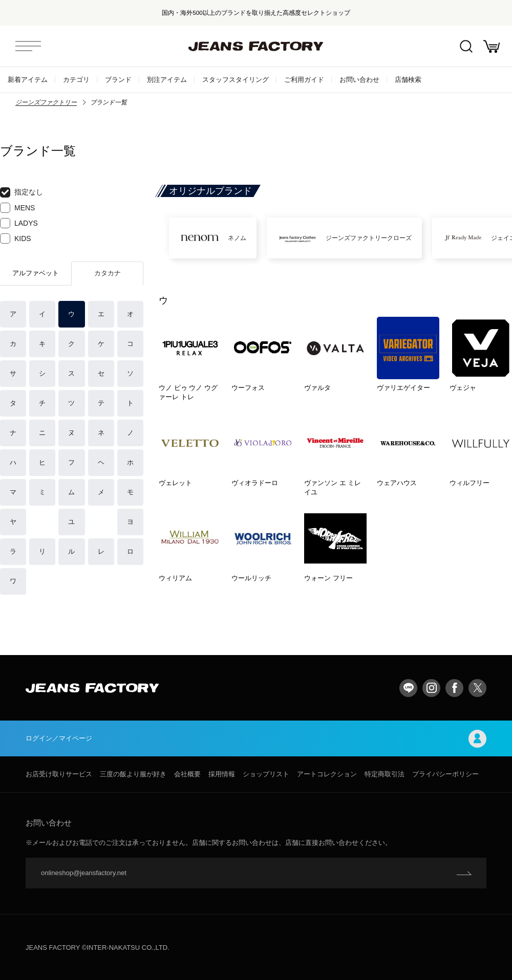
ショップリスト (266, 774)
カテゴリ (76, 80)
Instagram (431, 688)
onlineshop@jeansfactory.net (84, 873)
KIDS (16, 238)
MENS (17, 208)
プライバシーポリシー (445, 774)
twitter (477, 688)
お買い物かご (492, 46)
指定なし (22, 192)
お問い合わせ (359, 80)
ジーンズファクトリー (46, 102)
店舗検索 (408, 80)
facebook (454, 688)
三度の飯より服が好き (133, 774)
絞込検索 (466, 46)
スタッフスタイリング (236, 80)
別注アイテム (167, 80)
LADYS (19, 223)
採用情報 (222, 774)
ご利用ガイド (304, 80)
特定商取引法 (385, 774)
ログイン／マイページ (256, 739)
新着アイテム (28, 80)
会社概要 (187, 774)
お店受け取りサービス (59, 774)
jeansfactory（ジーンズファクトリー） (256, 46)
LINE (408, 688)
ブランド (118, 80)
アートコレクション (327, 774)
